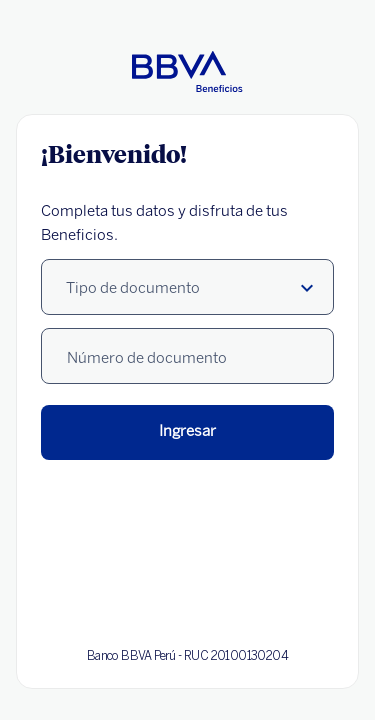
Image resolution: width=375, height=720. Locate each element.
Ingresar (187, 431)
